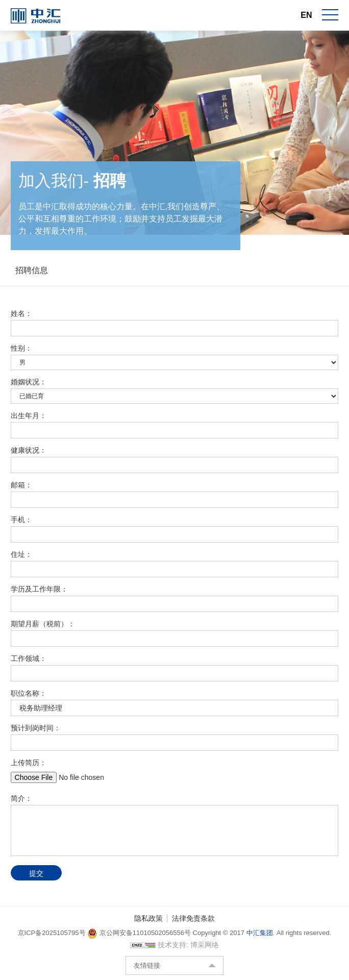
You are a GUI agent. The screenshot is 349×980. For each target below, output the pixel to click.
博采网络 (205, 945)
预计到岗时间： (36, 728)
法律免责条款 (193, 918)
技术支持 (172, 945)
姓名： (21, 313)
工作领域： (29, 658)
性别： (21, 348)
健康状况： (29, 450)
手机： (21, 520)
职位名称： (29, 693)
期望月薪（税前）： (43, 624)
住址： (21, 554)
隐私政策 (148, 918)
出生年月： (29, 415)
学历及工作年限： (39, 589)
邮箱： (21, 485)
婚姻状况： (29, 382)
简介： (21, 798)
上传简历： (29, 763)
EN (306, 15)
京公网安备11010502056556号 (139, 933)
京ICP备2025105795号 (53, 933)
